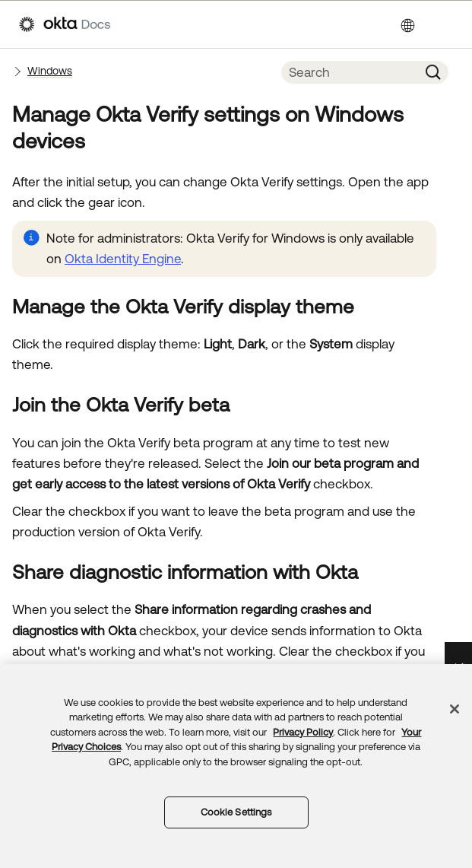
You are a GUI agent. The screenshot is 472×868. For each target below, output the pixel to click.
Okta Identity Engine (123, 259)
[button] (433, 72)
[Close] (455, 709)
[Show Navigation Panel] (445, 24)
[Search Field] (350, 72)
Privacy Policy (303, 732)
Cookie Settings (236, 812)
